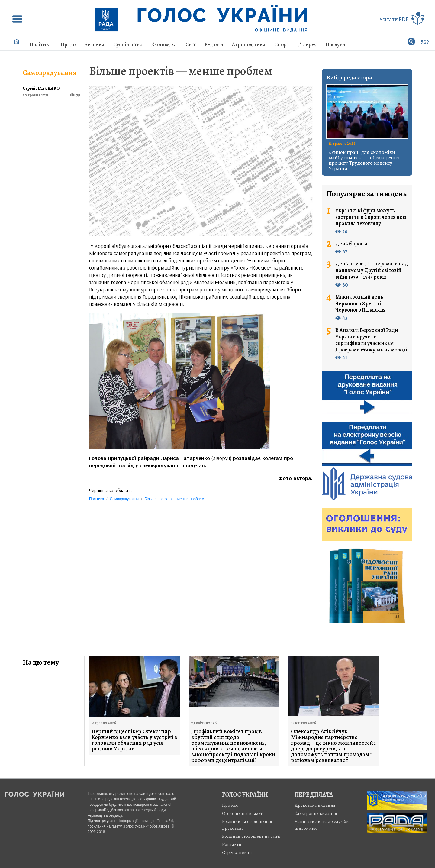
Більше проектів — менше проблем (181, 71)
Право (68, 44)
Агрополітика (249, 44)
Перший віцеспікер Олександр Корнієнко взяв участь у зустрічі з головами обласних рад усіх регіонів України (134, 740)
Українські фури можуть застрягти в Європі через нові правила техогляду (371, 217)
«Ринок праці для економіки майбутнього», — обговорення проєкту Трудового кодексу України (364, 160)
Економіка (164, 44)
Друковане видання (315, 805)
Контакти (232, 844)
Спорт (282, 44)
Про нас (230, 805)
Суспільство (128, 44)
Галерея (308, 44)
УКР (425, 42)
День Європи (351, 244)
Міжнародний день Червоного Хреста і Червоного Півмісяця (361, 304)
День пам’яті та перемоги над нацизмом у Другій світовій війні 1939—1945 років (372, 270)
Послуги (335, 44)
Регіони (214, 44)
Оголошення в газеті (243, 813)
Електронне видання (316, 813)
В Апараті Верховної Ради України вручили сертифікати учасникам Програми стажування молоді (371, 340)
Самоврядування (49, 73)
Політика (41, 44)
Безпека (94, 44)
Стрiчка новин (237, 853)
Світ (191, 44)
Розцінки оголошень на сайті (251, 836)
